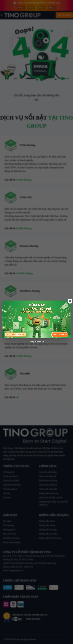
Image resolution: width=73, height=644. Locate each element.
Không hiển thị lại (36, 342)
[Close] (70, 301)
